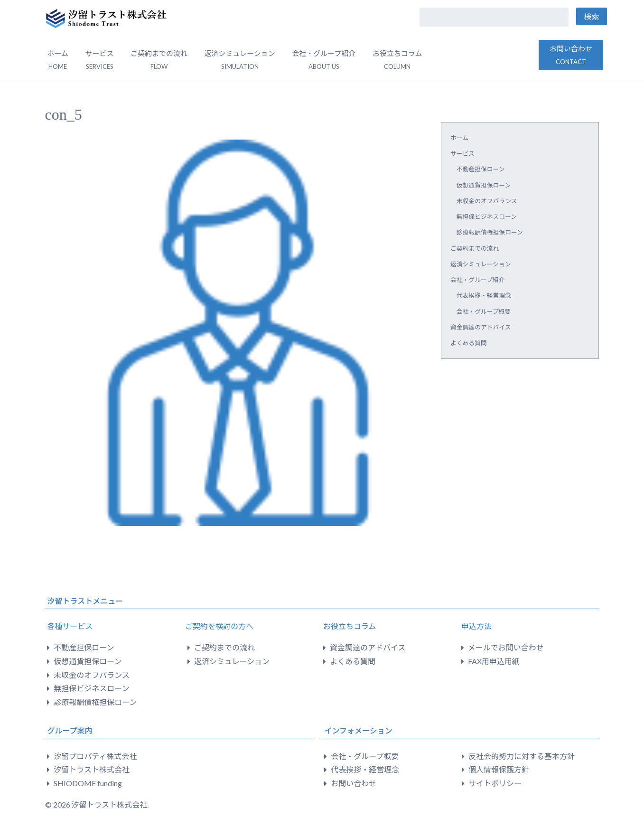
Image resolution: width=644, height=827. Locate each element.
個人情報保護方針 (499, 769)
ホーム (58, 60)
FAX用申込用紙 (494, 661)
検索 (591, 16)
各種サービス (70, 626)
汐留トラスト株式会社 (92, 769)
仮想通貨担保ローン (484, 185)
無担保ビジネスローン (487, 216)
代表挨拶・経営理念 (484, 295)
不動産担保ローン (481, 169)
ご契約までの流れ (159, 60)
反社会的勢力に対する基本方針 (522, 756)
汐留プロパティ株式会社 (95, 756)
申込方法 (476, 626)
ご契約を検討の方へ (219, 626)
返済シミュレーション (239, 60)
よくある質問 (469, 343)
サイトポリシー (495, 783)
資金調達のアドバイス (481, 327)
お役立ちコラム (350, 626)
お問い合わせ (571, 55)
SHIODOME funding (88, 783)
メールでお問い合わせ (506, 647)
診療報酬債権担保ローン (490, 232)
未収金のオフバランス (487, 201)
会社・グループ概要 (484, 311)
